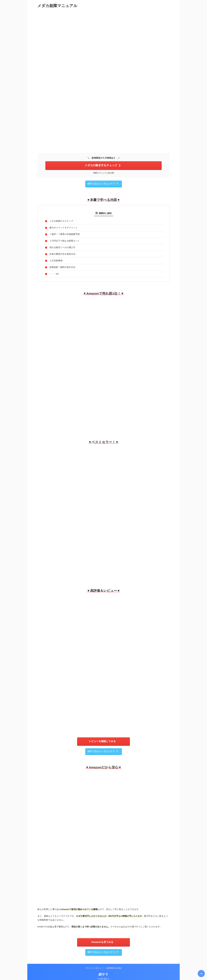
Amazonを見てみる (102, 940)
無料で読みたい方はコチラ (103, 183)
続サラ (103, 971)
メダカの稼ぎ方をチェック (103, 165)
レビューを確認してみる (102, 740)
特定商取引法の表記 (114, 965)
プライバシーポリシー (94, 965)
